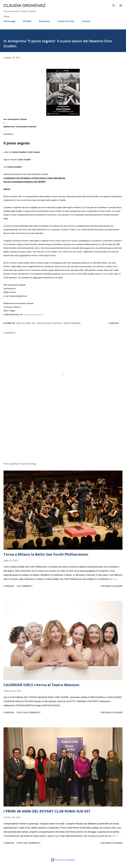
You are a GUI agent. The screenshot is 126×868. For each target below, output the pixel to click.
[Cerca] (114, 5)
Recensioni (44, 21)
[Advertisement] (63, 432)
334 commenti (25, 586)
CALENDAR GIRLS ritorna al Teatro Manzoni (41, 685)
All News (27, 21)
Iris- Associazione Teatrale (47, 323)
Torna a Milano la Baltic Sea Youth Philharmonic (46, 554)
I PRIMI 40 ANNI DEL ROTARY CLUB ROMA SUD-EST (47, 811)
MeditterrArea (72, 323)
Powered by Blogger (63, 860)
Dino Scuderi (23, 323)
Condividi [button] (114, 323)
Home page (9, 21)
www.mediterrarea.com (34, 315)
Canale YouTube (66, 21)
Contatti (86, 21)
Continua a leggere (111, 586)
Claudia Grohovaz (25, 5)
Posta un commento (29, 712)
